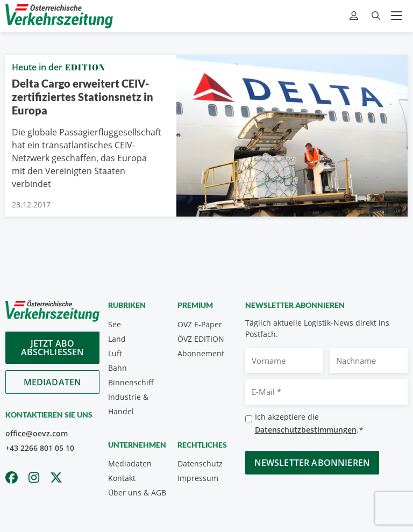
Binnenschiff (131, 382)
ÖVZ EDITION (201, 339)
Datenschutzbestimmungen (306, 430)
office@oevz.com (37, 433)
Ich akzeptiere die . (309, 424)
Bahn (118, 368)
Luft (115, 353)
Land (117, 339)
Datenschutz (200, 463)
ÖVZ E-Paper (200, 324)
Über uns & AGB (137, 493)
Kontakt (122, 478)
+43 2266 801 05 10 (40, 448)
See (115, 324)
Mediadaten (53, 382)
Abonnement (201, 353)
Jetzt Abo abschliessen (53, 348)
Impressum (198, 478)
